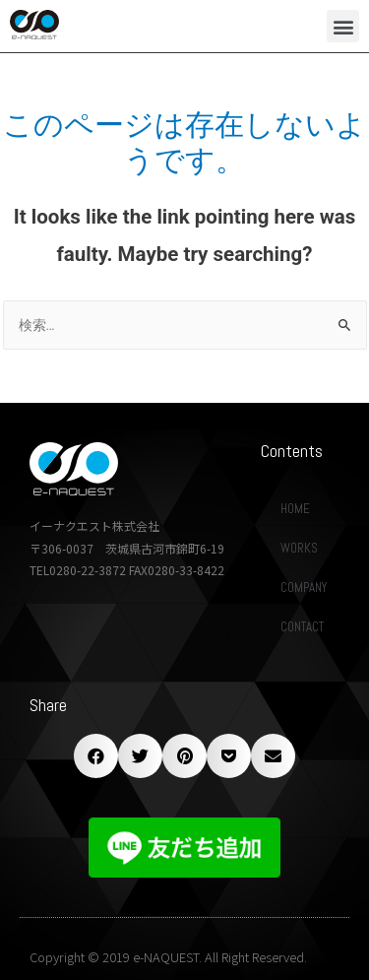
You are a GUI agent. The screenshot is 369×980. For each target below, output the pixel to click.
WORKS (299, 548)
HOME (295, 509)
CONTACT (302, 627)
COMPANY (304, 588)
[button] (343, 26)
